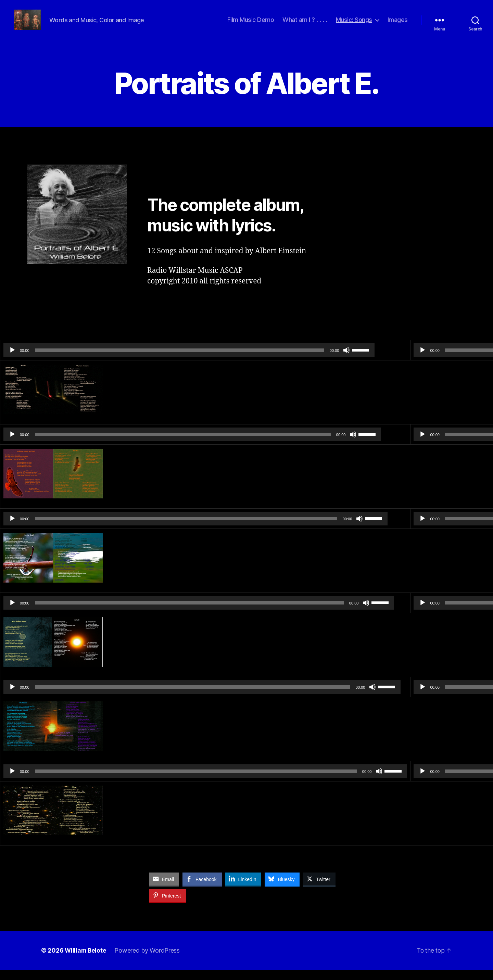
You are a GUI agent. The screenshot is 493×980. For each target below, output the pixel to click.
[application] (152, 360)
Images (398, 25)
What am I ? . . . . (305, 25)
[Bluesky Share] (282, 889)
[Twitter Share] (319, 889)
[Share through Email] (164, 889)
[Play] (12, 360)
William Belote (86, 961)
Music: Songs (354, 25)
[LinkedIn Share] (243, 889)
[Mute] (273, 360)
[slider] (143, 360)
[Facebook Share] (202, 889)
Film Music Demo (251, 25)
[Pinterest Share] (167, 906)
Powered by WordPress (148, 961)
